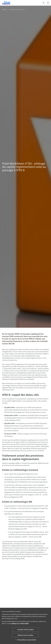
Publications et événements (17, 8)
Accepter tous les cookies (26, 629)
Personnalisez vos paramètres (26, 640)
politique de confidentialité (20, 623)
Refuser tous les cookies (25, 635)
